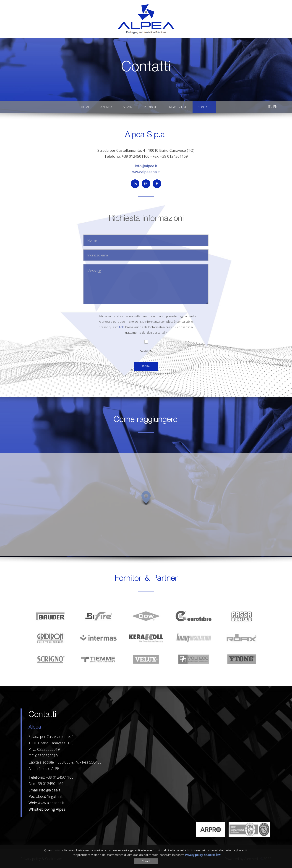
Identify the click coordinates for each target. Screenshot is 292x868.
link (121, 327)
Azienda (106, 107)
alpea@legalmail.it (50, 796)
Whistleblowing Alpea (47, 809)
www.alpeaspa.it (146, 172)
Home (85, 107)
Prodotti (151, 107)
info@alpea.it (146, 166)
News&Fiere (178, 107)
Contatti (204, 107)
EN (275, 107)
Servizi (128, 107)
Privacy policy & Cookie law (203, 855)
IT (269, 107)
